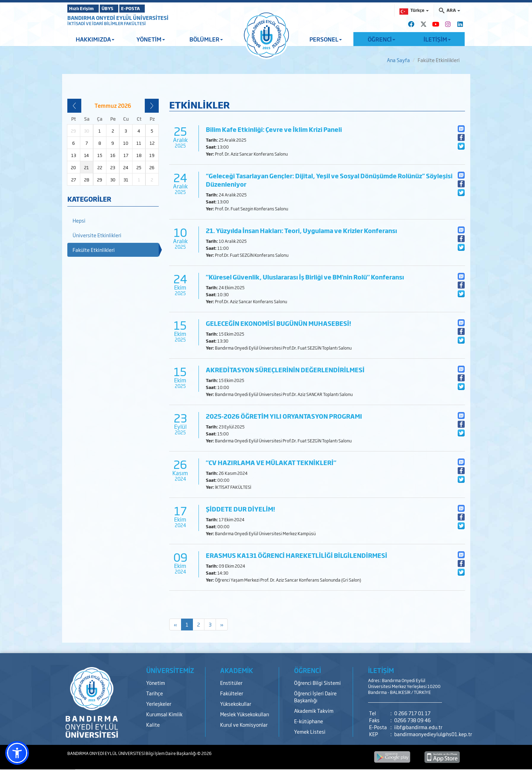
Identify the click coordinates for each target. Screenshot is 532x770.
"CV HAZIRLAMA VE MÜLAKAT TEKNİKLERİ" (271, 462)
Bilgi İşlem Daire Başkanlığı (171, 753)
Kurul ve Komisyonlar (244, 724)
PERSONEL (326, 39)
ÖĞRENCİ (381, 39)
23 (113, 167)
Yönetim (156, 683)
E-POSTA (151, 8)
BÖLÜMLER (206, 39)
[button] (17, 753)
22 (100, 167)
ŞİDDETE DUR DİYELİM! (241, 509)
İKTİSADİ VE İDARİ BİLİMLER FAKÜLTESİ (107, 23)
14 (87, 155)
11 (139, 143)
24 (126, 167)
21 (87, 167)
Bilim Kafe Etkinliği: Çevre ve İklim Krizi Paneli (274, 129)
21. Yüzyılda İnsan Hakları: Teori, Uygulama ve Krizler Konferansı (301, 230)
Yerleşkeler (159, 704)
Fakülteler (232, 693)
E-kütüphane (309, 721)
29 (100, 180)
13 (74, 155)
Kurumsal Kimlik (164, 714)
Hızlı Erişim (85, 8)
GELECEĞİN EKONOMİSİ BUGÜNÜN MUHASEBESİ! (279, 323)
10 (126, 143)
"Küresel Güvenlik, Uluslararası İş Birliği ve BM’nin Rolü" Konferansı (305, 277)
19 (152, 155)
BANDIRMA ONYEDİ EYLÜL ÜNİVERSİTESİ (118, 18)
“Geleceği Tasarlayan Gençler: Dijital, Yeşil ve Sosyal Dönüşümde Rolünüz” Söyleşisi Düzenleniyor (329, 180)
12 (152, 143)
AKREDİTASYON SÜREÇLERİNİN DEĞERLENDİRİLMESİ (285, 370)
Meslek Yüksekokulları (245, 714)
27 (74, 180)
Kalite (153, 724)
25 (139, 167)
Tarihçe (155, 693)
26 (152, 167)
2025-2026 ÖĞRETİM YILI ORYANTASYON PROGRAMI (284, 416)
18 (139, 155)
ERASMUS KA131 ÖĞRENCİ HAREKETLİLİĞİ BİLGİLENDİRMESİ (297, 555)
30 (113, 180)
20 (73, 167)
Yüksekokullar (236, 704)
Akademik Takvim (314, 711)
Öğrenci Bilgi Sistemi (317, 683)
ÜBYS (119, 8)
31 (126, 180)
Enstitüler (231, 683)
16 (113, 155)
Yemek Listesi (310, 731)
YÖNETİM (151, 39)
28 (87, 180)
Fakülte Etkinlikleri (94, 250)
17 (126, 155)
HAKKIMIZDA (95, 39)
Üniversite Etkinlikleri (97, 235)
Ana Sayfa (398, 60)
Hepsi (79, 220)
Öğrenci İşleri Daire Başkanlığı (315, 697)
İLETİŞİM (437, 39)
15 (100, 155)
